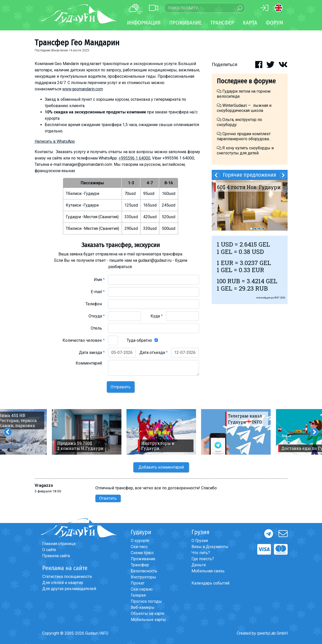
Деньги (199, 565)
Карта (250, 23)
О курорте (140, 541)
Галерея (138, 595)
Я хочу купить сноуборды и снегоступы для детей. (245, 150)
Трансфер (140, 565)
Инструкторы (143, 577)
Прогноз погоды (146, 601)
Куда (157, 316)
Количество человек (84, 340)
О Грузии (200, 541)
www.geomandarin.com (83, 89)
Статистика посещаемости (67, 577)
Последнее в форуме (246, 81)
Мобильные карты (148, 620)
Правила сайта (56, 556)
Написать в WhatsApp (55, 141)
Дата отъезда (154, 353)
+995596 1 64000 (134, 158)
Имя (99, 280)
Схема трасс (142, 553)
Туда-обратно (139, 340)
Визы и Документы (210, 547)
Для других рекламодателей (69, 589)
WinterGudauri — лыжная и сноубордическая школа (244, 108)
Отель (98, 328)
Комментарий (90, 363)
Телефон (95, 304)
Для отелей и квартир (63, 583)
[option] (250, 205)
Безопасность (144, 571)
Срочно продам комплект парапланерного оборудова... (244, 136)
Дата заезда (92, 353)
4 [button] (263, 229)
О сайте (49, 550)
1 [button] (251, 229)
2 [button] (255, 229)
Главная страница (59, 544)
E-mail (98, 292)
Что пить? (201, 553)
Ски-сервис (142, 589)
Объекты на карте (148, 613)
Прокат (138, 583)
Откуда (97, 316)
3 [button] (259, 229)
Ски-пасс (139, 547)
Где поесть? (203, 559)
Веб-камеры (143, 607)
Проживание (143, 559)
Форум (275, 23)
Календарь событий (210, 583)
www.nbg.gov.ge (265, 298)
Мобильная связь (208, 571)
